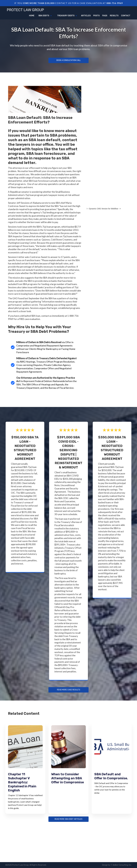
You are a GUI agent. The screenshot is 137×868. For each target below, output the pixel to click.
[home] (25, 10)
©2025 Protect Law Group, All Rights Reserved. (26, 865)
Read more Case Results (68, 690)
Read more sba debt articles (68, 819)
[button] (45, 16)
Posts (96, 16)
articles (86, 16)
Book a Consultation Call (68, 60)
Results (114, 16)
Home (32, 16)
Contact (126, 16)
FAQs (105, 16)
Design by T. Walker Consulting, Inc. (117, 865)
